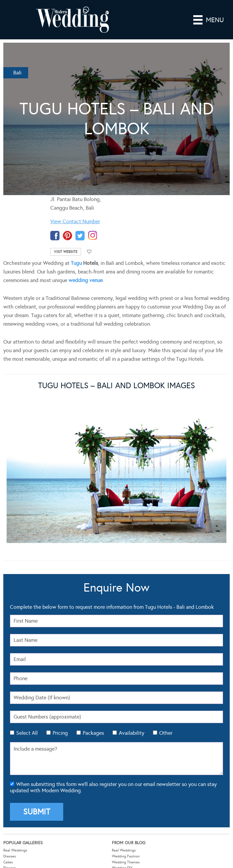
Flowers (10, 735)
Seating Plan (13, 765)
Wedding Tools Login (129, 765)
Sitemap (118, 789)
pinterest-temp (68, 236)
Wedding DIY (122, 735)
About (117, 771)
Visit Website (66, 252)
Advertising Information (131, 777)
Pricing (60, 600)
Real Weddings (15, 717)
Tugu (76, 263)
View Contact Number (75, 221)
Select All (27, 600)
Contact (118, 783)
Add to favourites (89, 252)
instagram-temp (93, 236)
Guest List (11, 771)
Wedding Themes (126, 729)
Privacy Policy (115, 861)
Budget (9, 783)
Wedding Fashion (126, 723)
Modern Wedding (117, 836)
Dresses (10, 723)
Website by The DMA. (176, 855)
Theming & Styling (18, 741)
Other (166, 600)
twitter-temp (80, 236)
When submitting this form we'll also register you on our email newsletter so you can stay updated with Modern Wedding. (113, 654)
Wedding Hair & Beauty (131, 741)
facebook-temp (55, 236)
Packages (93, 600)
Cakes (8, 729)
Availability (132, 600)
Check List (11, 777)
